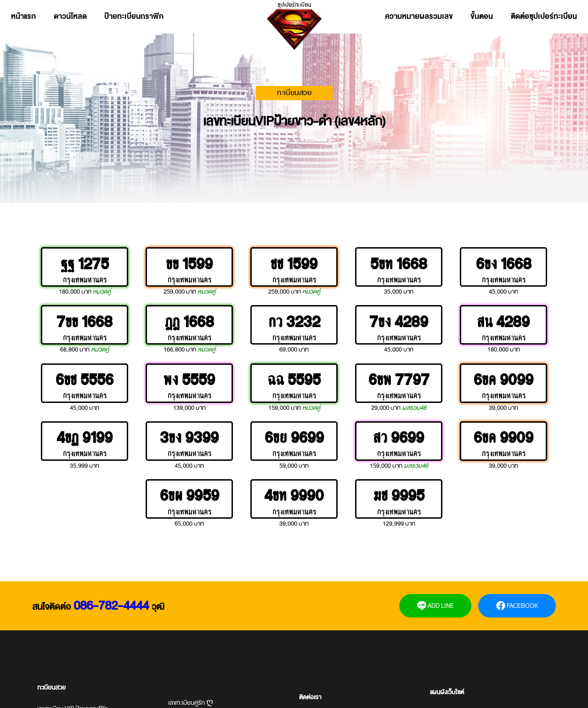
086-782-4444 (111, 606)
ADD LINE (435, 606)
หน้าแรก (23, 17)
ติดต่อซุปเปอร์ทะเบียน (544, 17)
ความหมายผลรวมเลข (419, 17)
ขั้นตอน (482, 17)
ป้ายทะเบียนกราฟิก (134, 17)
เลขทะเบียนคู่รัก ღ (191, 703)
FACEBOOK (517, 606)
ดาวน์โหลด (70, 17)
